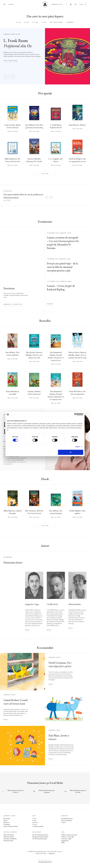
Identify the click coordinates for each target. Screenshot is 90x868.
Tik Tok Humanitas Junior (40, 839)
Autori (5, 820)
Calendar (50, 304)
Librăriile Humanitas (67, 819)
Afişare (78, 447)
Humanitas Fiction (9, 837)
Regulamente (65, 841)
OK (71, 452)
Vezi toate (45, 174)
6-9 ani (26, 22)
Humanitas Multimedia (10, 839)
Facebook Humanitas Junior (40, 835)
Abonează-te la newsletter (13, 304)
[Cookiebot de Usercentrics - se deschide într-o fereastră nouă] (76, 414)
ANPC (63, 843)
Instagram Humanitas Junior (40, 837)
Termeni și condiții (66, 839)
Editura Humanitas (9, 835)
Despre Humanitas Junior (11, 826)
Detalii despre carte (10, 61)
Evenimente (70, 22)
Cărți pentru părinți (56, 22)
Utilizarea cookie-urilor (68, 837)
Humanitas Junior (8, 841)
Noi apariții (7, 819)
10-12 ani (35, 22)
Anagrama (52, 853)
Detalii (27, 630)
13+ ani (44, 22)
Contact (64, 822)
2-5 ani (18, 22)
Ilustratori (6, 822)
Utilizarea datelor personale (69, 835)
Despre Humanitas (67, 820)
